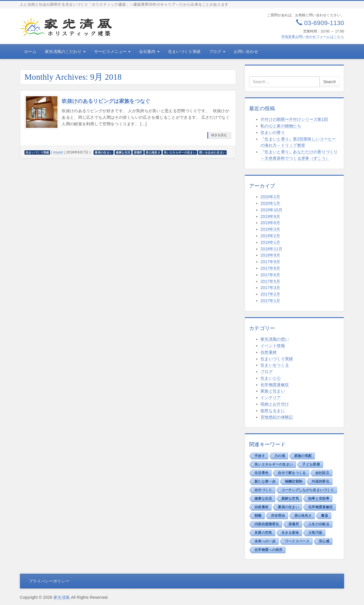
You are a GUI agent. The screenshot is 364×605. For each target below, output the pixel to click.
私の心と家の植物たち (281, 126)
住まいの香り (273, 132)
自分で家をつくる (292, 473)
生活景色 (261, 473)
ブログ (217, 52)
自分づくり (263, 490)
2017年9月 (270, 262)
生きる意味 (290, 533)
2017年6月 (270, 275)
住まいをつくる (275, 365)
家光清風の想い (275, 339)
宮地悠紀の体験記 (277, 417)
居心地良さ (303, 516)
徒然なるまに (273, 411)
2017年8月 (270, 268)
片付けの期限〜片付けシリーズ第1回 (294, 119)
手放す (260, 456)
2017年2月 (270, 294)
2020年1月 (270, 203)
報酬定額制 (294, 481)
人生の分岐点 (319, 524)
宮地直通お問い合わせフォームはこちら (313, 37)
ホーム (30, 52)
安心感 (324, 541)
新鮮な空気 (290, 499)
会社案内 (149, 52)
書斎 (325, 516)
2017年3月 (270, 288)
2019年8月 (270, 223)
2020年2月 (270, 197)
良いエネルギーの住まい (274, 464)
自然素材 (269, 352)
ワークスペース (297, 541)
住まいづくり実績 (184, 52)
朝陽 (258, 516)
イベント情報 (273, 346)
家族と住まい (273, 391)
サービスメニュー (112, 52)
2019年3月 (270, 229)
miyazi (58, 152)
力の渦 (280, 456)
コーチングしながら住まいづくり (308, 490)
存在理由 (278, 516)
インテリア (271, 397)
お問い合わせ (246, 52)
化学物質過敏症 (275, 385)
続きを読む (219, 135)
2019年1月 (270, 242)
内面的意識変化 (267, 524)
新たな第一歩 (265, 481)
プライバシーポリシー (49, 581)
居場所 (294, 524)
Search (330, 82)
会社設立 (322, 473)
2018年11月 (271, 249)
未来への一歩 (265, 541)
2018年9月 (270, 255)
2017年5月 (270, 281)
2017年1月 (270, 301)
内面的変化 (320, 481)
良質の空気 (263, 533)
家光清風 (62, 597)
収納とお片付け (275, 404)
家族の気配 (303, 456)
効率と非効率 (319, 499)
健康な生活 (263, 499)
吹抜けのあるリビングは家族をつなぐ (106, 101)
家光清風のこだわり (65, 52)
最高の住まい (288, 507)
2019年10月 (271, 210)
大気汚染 (315, 533)
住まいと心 (271, 378)
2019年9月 (270, 216)
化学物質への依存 (268, 550)
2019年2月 (270, 236)
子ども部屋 (311, 464)
